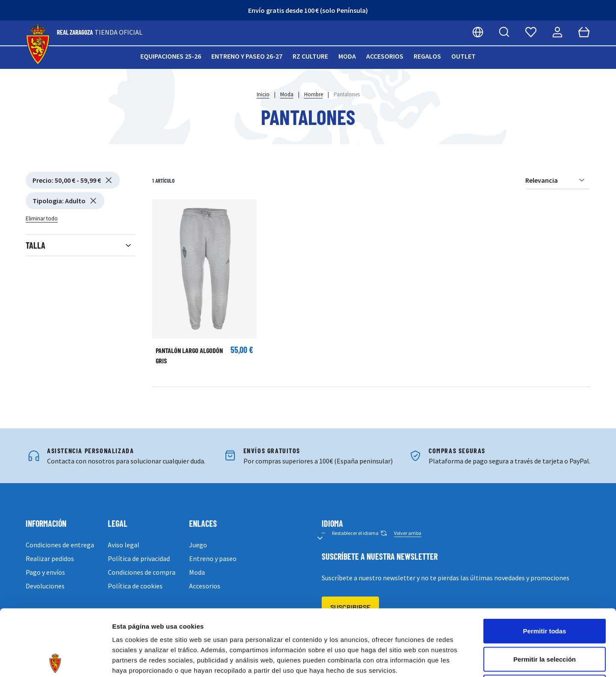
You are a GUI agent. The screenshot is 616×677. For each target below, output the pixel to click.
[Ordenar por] (558, 180)
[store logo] (38, 45)
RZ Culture (310, 56)
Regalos (427, 56)
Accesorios (385, 56)
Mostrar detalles (463, 660)
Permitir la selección (545, 593)
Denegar (545, 621)
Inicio (263, 94)
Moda (347, 56)
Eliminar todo (42, 218)
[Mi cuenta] (557, 32)
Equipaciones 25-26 (171, 56)
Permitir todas (545, 565)
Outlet (463, 56)
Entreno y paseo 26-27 (247, 56)
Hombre (314, 94)
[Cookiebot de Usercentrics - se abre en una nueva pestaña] (55, 660)
